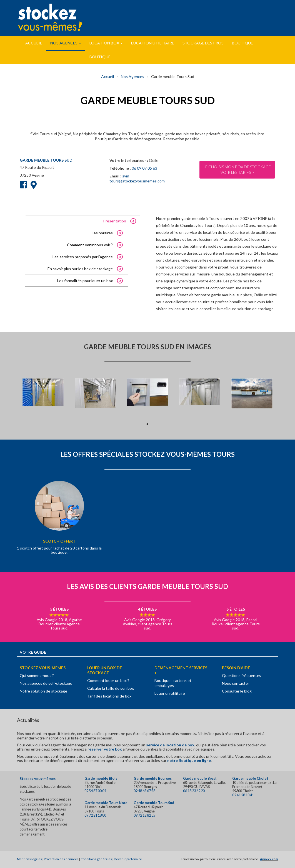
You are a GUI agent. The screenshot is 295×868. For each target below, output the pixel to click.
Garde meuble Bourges (153, 778)
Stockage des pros (203, 43)
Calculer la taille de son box (111, 688)
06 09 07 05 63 (144, 168)
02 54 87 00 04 (95, 791)
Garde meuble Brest (200, 778)
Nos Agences (66, 43)
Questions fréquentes (242, 675)
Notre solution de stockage (43, 691)
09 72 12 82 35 (144, 815)
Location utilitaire (153, 43)
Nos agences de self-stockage (46, 683)
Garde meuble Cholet (250, 778)
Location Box (106, 43)
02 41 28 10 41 (243, 795)
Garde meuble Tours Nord (106, 803)
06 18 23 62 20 (194, 791)
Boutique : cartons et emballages (173, 683)
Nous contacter (236, 683)
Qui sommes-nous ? (37, 675)
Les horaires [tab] (102, 233)
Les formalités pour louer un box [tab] (85, 281)
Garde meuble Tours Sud (154, 803)
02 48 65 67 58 (144, 791)
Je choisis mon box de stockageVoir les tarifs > (237, 170)
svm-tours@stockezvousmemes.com (137, 178)
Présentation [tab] (115, 221)
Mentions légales (29, 859)
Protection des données (61, 859)
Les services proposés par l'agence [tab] (83, 257)
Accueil (34, 43)
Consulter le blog (237, 691)
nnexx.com (270, 859)
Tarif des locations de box (109, 696)
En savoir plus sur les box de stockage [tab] (80, 269)
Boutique (242, 43)
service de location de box (170, 745)
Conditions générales (96, 859)
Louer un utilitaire (170, 693)
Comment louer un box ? (108, 680)
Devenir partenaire (128, 859)
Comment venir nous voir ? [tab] (90, 245)
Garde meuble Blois (101, 778)
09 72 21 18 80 (95, 815)
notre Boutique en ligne (189, 760)
